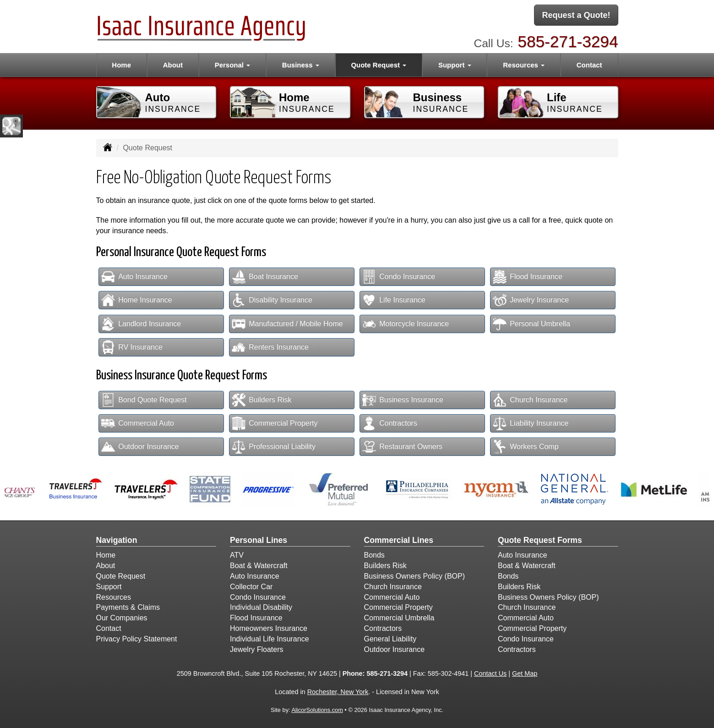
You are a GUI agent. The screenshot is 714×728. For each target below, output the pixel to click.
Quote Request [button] (379, 65)
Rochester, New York (338, 692)
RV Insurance (132, 347)
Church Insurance (530, 400)
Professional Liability (274, 447)
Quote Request (121, 576)
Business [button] (301, 65)
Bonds (374, 555)
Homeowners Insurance (269, 628)
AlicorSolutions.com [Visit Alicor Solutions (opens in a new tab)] (317, 710)
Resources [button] (524, 65)
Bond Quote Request (144, 400)
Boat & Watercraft (259, 566)
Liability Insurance (531, 423)
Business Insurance (403, 400)
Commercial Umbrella (399, 618)
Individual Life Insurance (270, 639)
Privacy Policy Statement (137, 639)
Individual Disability (261, 607)
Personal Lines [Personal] (259, 540)
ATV (237, 555)
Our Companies (122, 618)
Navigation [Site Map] (117, 540)
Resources (114, 597)
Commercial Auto (138, 423)
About (173, 65)
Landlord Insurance (141, 324)
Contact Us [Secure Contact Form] (490, 673)
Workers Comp (526, 447)
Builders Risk (262, 400)
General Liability (390, 639)
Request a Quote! (576, 15)
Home (121, 65)
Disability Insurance (272, 300)
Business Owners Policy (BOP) (415, 576)
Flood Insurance (528, 277)
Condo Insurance (399, 277)
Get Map (525, 673)
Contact (589, 65)
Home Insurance (136, 300)
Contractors (390, 423)
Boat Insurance (265, 277)
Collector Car (251, 587)
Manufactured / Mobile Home (287, 324)
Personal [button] (233, 65)
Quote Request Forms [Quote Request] (540, 540)
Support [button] (455, 65)
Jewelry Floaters (256, 649)
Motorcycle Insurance (406, 324)
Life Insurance (394, 300)
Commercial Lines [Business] (399, 540)
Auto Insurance (134, 277)
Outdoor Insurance (140, 447)
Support (109, 587)
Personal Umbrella (531, 324)
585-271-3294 (568, 41)
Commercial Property (275, 423)
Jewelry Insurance (531, 300)
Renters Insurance (270, 347)
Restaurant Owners (402, 447)
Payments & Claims (128, 607)
